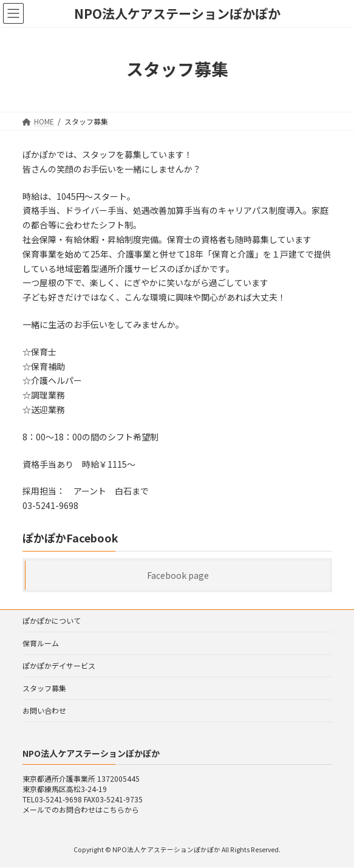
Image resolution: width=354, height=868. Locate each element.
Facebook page (177, 575)
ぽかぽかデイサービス (59, 665)
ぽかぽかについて (52, 620)
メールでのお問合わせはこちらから (81, 809)
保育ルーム (41, 643)
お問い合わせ (44, 710)
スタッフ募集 (44, 688)
